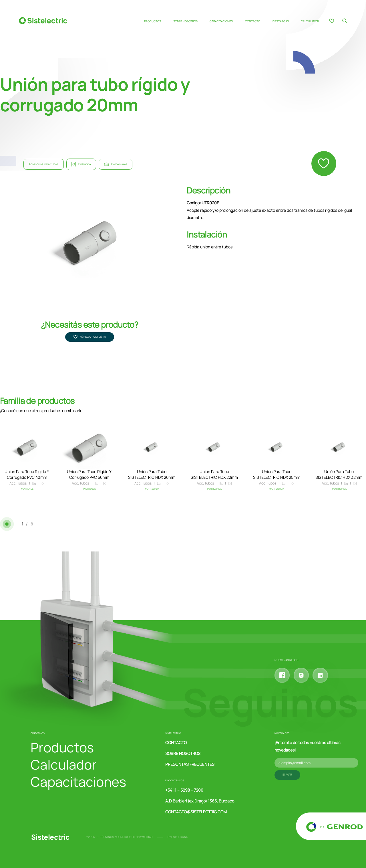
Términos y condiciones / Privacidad (126, 837)
